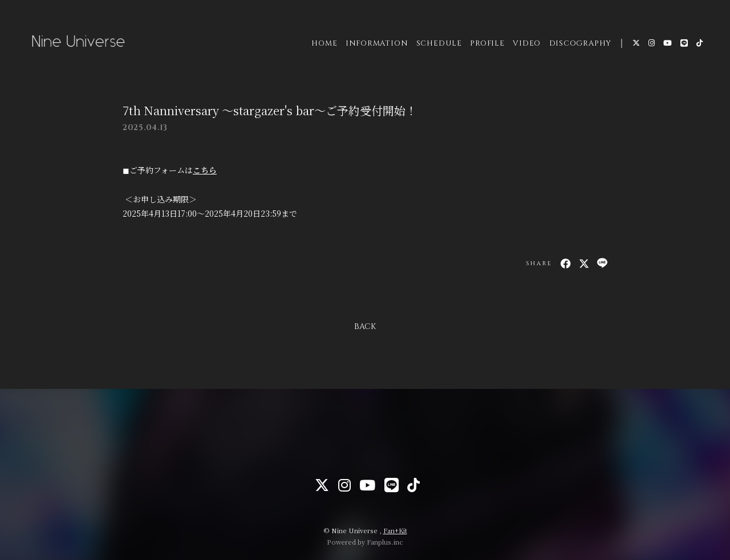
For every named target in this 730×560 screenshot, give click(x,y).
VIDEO (526, 45)
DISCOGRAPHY (579, 45)
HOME (323, 45)
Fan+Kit (395, 530)
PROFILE (486, 45)
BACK (365, 326)
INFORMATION (376, 45)
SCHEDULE (438, 45)
